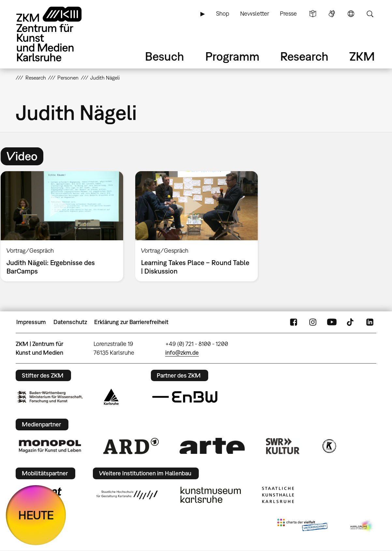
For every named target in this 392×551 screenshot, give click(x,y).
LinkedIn (370, 322)
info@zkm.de (182, 353)
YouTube (332, 322)
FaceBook (294, 322)
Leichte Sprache (313, 14)
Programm (232, 56)
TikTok (351, 322)
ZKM (362, 56)
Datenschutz (70, 322)
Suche (370, 14)
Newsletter (255, 14)
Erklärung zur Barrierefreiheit (131, 322)
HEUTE (36, 515)
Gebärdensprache (332, 14)
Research (304, 56)
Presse (288, 14)
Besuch (165, 56)
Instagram (313, 322)
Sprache (351, 14)
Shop (223, 14)
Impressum (31, 322)
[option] (196, 226)
